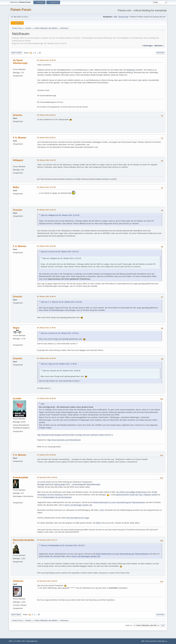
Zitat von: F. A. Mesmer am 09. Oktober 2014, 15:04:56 (61, 302)
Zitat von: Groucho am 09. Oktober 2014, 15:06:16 (60, 333)
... (38, 53)
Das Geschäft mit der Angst (78, 518)
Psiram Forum (21, 10)
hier (140, 80)
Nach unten (16, 53)
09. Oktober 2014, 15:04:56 (46, 246)
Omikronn (18, 581)
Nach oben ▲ (163, 641)
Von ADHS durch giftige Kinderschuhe (132, 492)
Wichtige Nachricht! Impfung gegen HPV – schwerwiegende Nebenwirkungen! (69, 484)
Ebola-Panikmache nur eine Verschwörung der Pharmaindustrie (119, 502)
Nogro (16, 328)
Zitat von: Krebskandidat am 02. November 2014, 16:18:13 (63, 545)
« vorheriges (147, 46)
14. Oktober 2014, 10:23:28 (46, 455)
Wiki (115, 17)
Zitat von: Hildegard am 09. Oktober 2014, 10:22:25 (60, 215)
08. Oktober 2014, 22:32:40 (46, 60)
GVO (102, 510)
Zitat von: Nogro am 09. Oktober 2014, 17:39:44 (59, 364)
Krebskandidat (21, 477)
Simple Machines (32, 641)
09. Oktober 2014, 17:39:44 (46, 328)
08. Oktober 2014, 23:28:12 (46, 115)
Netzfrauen (131, 70)
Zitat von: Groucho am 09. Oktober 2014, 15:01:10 (60, 252)
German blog (123, 17)
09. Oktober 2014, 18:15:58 (46, 358)
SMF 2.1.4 (12, 641)
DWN (98, 523)
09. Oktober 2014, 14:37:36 (46, 187)
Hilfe (143, 641)
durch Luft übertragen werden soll (78, 505)
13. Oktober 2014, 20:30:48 (46, 398)
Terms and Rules (151, 641)
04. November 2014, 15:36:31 (47, 581)
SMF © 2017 (21, 641)
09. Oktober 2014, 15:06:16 (46, 296)
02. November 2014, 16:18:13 (47, 477)
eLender (17, 398)
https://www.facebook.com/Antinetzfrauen (64, 440)
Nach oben (16, 615)
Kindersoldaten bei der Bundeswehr (57, 497)
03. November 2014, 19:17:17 (47, 540)
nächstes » (159, 46)
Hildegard (18, 160)
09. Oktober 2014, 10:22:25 (46, 160)
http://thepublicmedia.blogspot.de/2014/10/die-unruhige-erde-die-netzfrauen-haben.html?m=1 (75, 435)
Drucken (160, 53)
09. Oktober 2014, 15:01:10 (46, 210)
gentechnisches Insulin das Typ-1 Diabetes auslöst (137, 495)
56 (40, 53)
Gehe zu (129, 625)
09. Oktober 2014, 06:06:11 (46, 138)
